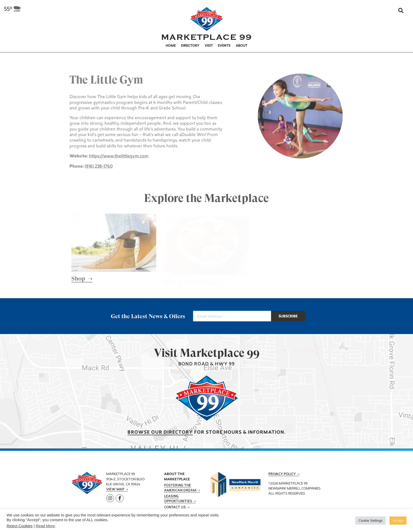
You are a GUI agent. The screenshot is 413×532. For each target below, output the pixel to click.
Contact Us (175, 507)
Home (171, 46)
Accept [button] (398, 521)
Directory (190, 46)
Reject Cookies (20, 526)
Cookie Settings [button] (370, 521)
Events (224, 46)
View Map (115, 490)
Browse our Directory (160, 432)
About (242, 46)
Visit (209, 46)
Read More (45, 526)
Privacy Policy (282, 474)
